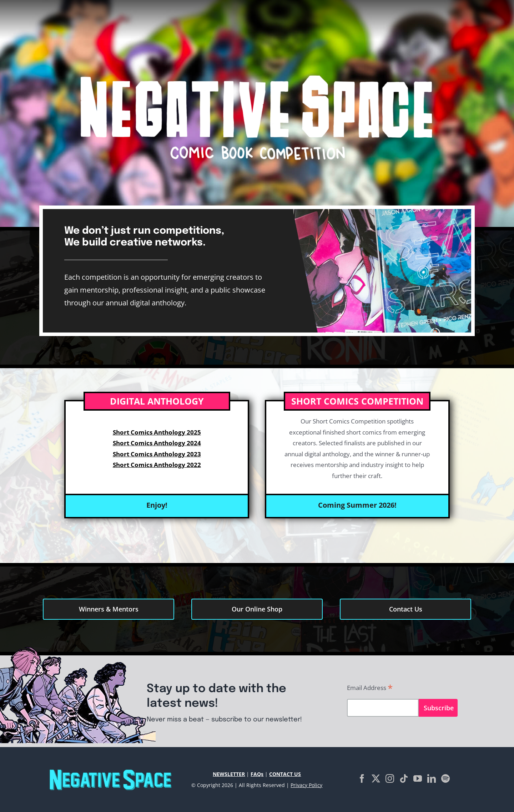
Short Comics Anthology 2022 (157, 465)
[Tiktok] (404, 778)
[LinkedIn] (432, 778)
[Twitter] (376, 778)
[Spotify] (445, 778)
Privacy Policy (306, 785)
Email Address (370, 688)
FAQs (257, 774)
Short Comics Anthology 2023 (157, 454)
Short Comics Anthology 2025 (157, 432)
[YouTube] (418, 778)
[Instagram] (390, 778)
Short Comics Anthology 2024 (157, 443)
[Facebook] (362, 778)
